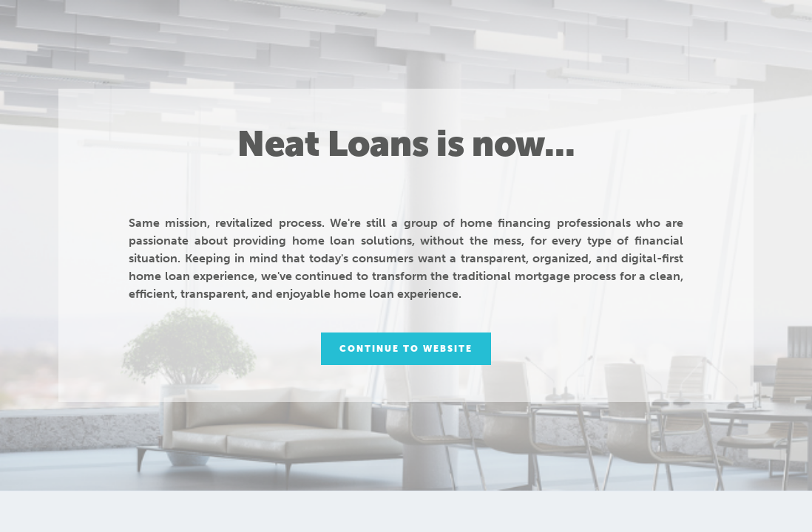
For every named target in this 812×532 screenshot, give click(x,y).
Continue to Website (406, 349)
